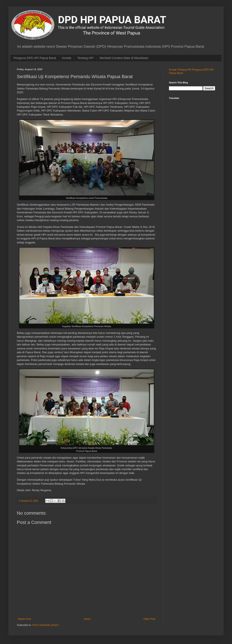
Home (87, 619)
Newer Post (24, 619)
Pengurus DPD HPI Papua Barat (35, 58)
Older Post (149, 619)
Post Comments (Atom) (45, 625)
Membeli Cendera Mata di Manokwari (124, 58)
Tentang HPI (85, 58)
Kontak (67, 58)
